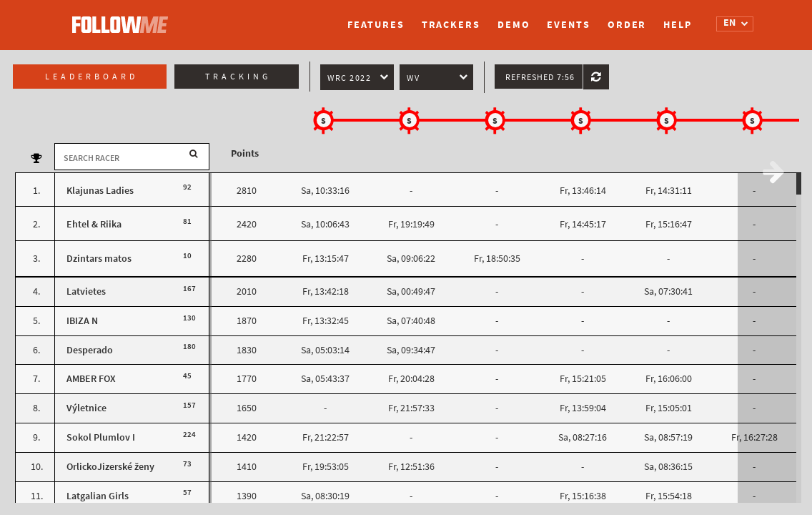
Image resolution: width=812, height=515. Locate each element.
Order (627, 25)
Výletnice (86, 408)
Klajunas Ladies (100, 191)
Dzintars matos (99, 259)
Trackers (451, 25)
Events (568, 25)
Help (678, 25)
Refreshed (540, 77)
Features (376, 25)
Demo (514, 25)
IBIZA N (82, 321)
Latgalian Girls (98, 496)
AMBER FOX (91, 379)
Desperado (90, 350)
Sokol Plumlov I (101, 437)
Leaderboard (91, 77)
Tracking (238, 77)
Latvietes (86, 291)
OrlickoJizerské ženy (110, 467)
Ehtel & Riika (94, 224)
